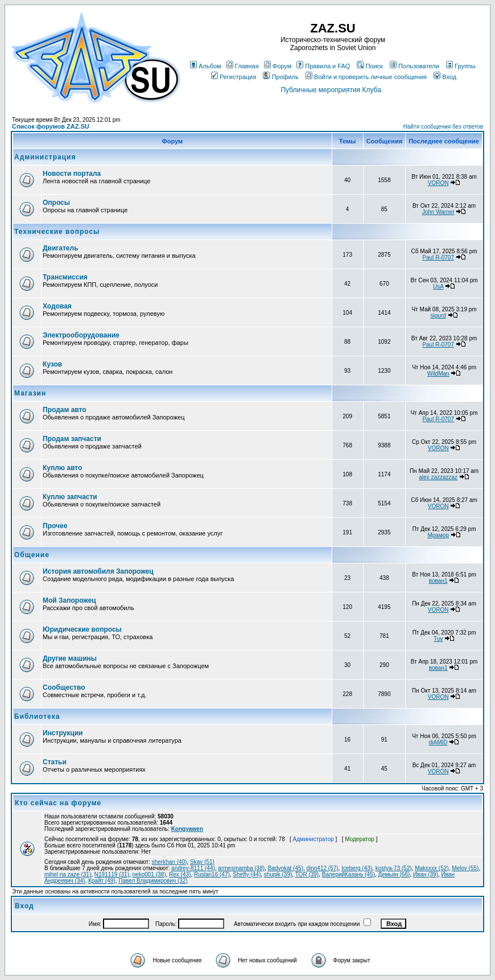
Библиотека (37, 717)
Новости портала (72, 174)
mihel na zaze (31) (68, 874)
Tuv (438, 639)
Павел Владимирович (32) (153, 881)
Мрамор (438, 535)
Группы (461, 66)
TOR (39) (307, 874)
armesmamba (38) (241, 868)
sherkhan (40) (170, 862)
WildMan (438, 374)
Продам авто (65, 410)
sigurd (438, 316)
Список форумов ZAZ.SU (51, 126)
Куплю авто (62, 468)
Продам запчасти (72, 439)
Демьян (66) (394, 874)
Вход (445, 77)
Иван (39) (426, 874)
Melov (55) (465, 868)
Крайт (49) (102, 881)
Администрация (45, 157)
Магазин (30, 393)
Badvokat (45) (286, 868)
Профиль (281, 77)
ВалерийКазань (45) (348, 874)
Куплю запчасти (70, 497)
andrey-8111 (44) (193, 868)
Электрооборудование (81, 335)
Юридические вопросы (82, 629)
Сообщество (64, 687)
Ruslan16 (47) (212, 874)
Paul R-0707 (438, 258)
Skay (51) (202, 862)
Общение (32, 555)
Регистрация (234, 77)
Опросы (56, 203)
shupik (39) (278, 874)
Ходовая (57, 306)
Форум (278, 66)
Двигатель (61, 248)
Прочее (55, 526)
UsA (438, 287)
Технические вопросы (57, 232)
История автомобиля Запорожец (98, 571)
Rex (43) (180, 874)
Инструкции (63, 733)
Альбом (205, 66)
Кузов (52, 364)
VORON (438, 183)
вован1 (438, 581)
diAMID (438, 742)
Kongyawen (187, 829)
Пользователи (414, 66)
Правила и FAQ (323, 66)
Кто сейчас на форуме (58, 803)
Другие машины (70, 658)
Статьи (55, 762)
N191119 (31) (112, 874)
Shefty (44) (247, 874)
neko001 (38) (149, 874)
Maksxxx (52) (432, 868)
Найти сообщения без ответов (443, 127)
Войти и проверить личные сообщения (366, 77)
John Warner (438, 212)
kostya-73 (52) (394, 868)
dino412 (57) (322, 868)
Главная (243, 66)
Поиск (370, 66)
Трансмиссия (65, 277)
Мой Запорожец (69, 600)
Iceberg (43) (357, 868)
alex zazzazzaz (438, 477)
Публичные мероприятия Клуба (331, 90)
